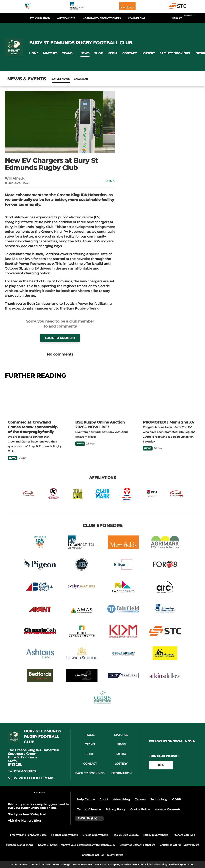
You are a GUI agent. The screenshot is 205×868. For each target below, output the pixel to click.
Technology (159, 799)
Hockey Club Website (126, 835)
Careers (140, 799)
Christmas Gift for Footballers (137, 845)
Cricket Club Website (95, 835)
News (56, 79)
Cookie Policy (140, 809)
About (104, 799)
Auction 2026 (66, 18)
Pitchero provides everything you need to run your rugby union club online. (38, 806)
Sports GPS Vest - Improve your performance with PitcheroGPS (76, 845)
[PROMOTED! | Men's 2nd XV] (170, 400)
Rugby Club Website (156, 835)
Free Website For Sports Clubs (28, 835)
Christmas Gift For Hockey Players (102, 855)
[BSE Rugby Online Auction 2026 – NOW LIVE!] (102, 400)
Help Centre (86, 799)
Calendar (71, 79)
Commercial (137, 18)
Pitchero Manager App (20, 845)
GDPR (176, 799)
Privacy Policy (116, 809)
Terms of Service (89, 809)
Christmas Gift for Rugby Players (179, 845)
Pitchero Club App (184, 835)
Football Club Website (65, 835)
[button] (34, 53)
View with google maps (31, 778)
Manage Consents (168, 809)
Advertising (122, 799)
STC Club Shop (40, 18)
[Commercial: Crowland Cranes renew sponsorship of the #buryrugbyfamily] (35, 400)
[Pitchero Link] (192, 20)
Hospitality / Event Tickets (102, 18)
